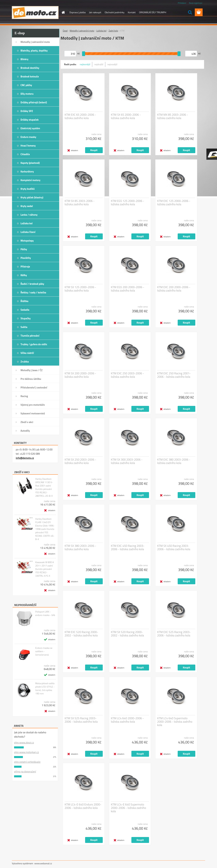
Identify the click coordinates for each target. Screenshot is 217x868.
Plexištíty (26, 258)
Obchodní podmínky (115, 12)
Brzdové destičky (30, 68)
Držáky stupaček (30, 120)
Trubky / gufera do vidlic (34, 344)
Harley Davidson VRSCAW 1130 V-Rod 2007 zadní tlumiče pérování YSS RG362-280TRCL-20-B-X (44, 487)
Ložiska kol (27, 223)
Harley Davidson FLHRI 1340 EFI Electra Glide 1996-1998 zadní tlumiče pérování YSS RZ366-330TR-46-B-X (45, 529)
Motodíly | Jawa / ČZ (32, 370)
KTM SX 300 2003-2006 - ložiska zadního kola (127, 461)
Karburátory (27, 172)
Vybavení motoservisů (33, 413)
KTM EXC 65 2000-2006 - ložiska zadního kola (80, 116)
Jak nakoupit (95, 12)
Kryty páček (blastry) (32, 197)
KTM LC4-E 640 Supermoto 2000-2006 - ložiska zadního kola (128, 808)
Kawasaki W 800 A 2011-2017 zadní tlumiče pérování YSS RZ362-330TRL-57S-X (45, 569)
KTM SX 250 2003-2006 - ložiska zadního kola (80, 461)
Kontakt (132, 12)
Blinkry (24, 59)
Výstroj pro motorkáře (33, 405)
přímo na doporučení (25, 772)
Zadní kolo (113, 31)
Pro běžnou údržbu (31, 379)
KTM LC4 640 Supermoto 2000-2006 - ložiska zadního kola (175, 722)
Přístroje (25, 267)
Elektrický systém (30, 128)
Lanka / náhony (29, 215)
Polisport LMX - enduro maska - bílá (45, 613)
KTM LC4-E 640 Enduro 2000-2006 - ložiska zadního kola (83, 806)
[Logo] (35, 13)
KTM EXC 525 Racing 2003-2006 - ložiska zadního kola (174, 634)
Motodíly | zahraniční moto (35, 42)
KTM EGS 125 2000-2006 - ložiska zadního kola (127, 203)
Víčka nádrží (27, 353)
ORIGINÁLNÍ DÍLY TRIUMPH (153, 12)
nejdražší (99, 64)
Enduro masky (28, 137)
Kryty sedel (27, 206)
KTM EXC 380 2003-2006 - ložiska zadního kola (174, 461)
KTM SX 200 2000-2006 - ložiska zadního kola (80, 375)
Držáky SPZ (27, 111)
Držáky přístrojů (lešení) (34, 102)
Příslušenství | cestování (34, 387)
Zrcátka (25, 362)
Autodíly (25, 431)
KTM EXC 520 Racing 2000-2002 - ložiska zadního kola (81, 634)
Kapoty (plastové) (30, 163)
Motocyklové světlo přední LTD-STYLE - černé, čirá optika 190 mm (45, 688)
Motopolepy (27, 241)
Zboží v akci (27, 422)
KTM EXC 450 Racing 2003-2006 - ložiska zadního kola (128, 547)
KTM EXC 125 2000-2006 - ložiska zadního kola (174, 203)
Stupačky (26, 318)
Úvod (65, 31)
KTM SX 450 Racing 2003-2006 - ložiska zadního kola (174, 547)
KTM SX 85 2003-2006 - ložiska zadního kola (80, 203)
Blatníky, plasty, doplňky (34, 51)
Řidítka (24, 301)
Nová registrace (196, 3)
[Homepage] (63, 12)
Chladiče (25, 154)
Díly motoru (27, 94)
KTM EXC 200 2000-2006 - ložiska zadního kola (174, 289)
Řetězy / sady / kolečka (33, 292)
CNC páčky (26, 85)
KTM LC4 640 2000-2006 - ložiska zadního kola (127, 720)
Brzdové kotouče (30, 76)
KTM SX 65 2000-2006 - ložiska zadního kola (126, 116)
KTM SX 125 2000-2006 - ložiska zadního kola (80, 289)
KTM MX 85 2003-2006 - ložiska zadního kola (173, 116)
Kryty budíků (28, 189)
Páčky (24, 249)
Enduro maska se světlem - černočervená (44, 651)
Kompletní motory (30, 180)
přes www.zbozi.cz (24, 743)
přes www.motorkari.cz (26, 752)
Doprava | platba (78, 12)
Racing (24, 396)
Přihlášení (182, 3)
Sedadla (25, 310)
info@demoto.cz (25, 458)
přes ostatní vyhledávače (27, 762)
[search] (190, 12)
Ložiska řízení (28, 232)
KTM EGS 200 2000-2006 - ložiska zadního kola (127, 289)
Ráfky (24, 275)
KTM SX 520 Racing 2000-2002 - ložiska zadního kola (127, 634)
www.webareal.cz (43, 863)
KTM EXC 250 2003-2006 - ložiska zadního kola (127, 375)
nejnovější (112, 64)
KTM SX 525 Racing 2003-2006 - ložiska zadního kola (81, 720)
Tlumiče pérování (30, 336)
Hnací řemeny (28, 146)
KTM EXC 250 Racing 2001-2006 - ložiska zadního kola (174, 375)
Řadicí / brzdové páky (32, 284)
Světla (24, 327)
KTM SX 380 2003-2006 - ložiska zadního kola (80, 547)
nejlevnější (85, 64)
